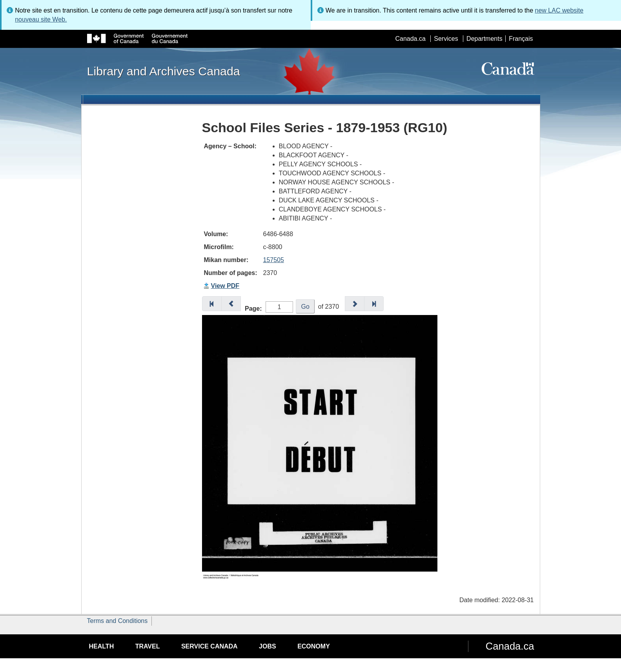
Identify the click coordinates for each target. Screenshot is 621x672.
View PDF (225, 286)
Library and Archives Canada (164, 71)
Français (521, 39)
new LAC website (559, 10)
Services (446, 39)
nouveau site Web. (41, 19)
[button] (212, 304)
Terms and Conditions (117, 621)
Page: (253, 309)
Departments (484, 39)
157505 (274, 260)
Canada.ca (410, 39)
